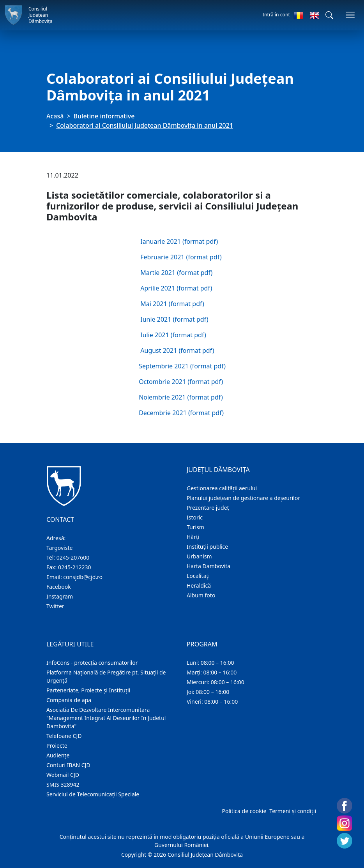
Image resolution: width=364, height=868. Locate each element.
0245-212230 (75, 567)
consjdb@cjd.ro (83, 577)
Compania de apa (69, 700)
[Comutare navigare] (350, 15)
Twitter (55, 606)
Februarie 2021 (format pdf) (181, 257)
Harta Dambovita (209, 566)
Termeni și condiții (293, 811)
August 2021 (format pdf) (177, 350)
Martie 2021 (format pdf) (176, 273)
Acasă (55, 116)
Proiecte (57, 746)
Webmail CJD (63, 775)
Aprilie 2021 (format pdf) (176, 288)
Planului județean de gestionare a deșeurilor (243, 498)
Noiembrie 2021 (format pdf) (181, 397)
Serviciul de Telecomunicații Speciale (93, 794)
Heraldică (199, 585)
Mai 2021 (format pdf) (172, 304)
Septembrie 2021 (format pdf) (182, 366)
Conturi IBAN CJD (68, 765)
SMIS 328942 (63, 784)
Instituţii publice (207, 547)
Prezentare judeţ (208, 508)
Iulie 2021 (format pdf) (173, 335)
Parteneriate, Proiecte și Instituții (88, 690)
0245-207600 (73, 557)
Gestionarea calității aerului (222, 488)
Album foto (201, 595)
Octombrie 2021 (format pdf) (181, 382)
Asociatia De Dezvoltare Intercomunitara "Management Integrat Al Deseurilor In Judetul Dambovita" (106, 718)
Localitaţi (198, 576)
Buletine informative (104, 116)
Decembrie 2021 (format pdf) (181, 413)
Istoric (195, 517)
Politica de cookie (244, 811)
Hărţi (193, 537)
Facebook (59, 587)
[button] (329, 15)
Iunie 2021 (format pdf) (174, 319)
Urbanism (199, 556)
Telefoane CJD (64, 736)
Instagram (60, 596)
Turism (195, 527)
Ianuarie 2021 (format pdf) (179, 241)
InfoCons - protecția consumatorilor (92, 663)
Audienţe (58, 755)
